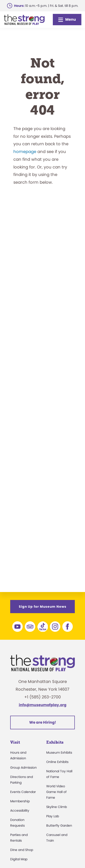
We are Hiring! (43, 722)
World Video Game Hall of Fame (56, 792)
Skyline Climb (57, 807)
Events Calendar (23, 792)
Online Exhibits (57, 762)
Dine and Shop (22, 850)
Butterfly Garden (59, 825)
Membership (20, 801)
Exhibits (55, 742)
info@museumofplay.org (43, 705)
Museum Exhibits (59, 753)
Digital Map (19, 859)
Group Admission (23, 768)
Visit (15, 742)
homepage (25, 152)
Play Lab (53, 816)
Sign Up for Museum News (43, 607)
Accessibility (20, 810)
